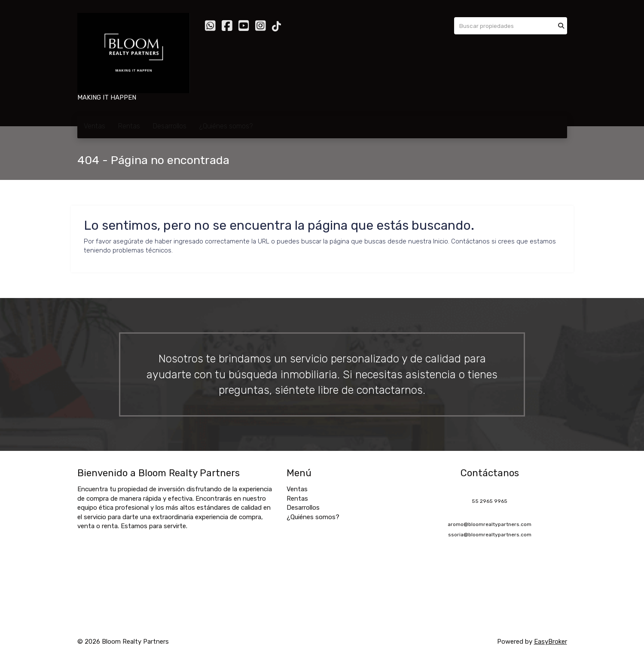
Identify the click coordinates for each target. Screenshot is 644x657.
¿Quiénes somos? (226, 126)
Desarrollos (170, 126)
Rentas (129, 126)
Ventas (95, 126)
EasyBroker (551, 642)
